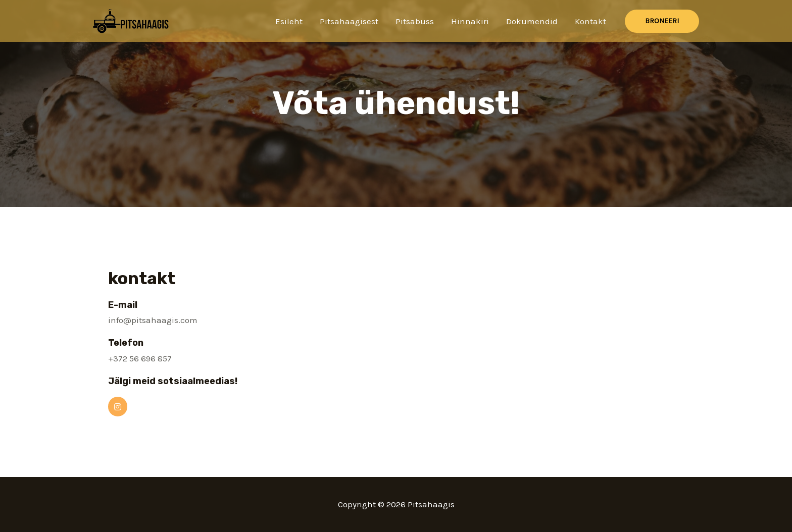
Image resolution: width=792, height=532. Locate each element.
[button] (662, 21)
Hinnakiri (470, 21)
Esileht (289, 21)
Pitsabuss (415, 21)
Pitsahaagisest (349, 21)
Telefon (126, 343)
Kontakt (590, 21)
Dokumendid (532, 21)
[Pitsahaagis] (131, 20)
